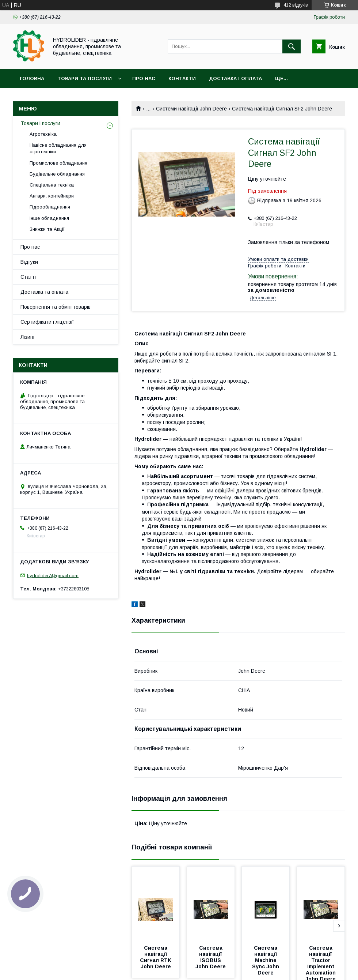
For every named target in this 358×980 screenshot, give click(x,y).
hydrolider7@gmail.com (53, 575)
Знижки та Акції (47, 229)
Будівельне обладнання (57, 174)
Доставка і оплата (235, 78)
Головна (32, 78)
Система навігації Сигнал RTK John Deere (156, 957)
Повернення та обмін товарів (56, 307)
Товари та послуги (85, 78)
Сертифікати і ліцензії (47, 322)
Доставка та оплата (44, 292)
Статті (28, 277)
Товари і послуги (40, 123)
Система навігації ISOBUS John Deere (211, 957)
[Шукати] (292, 46)
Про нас (144, 78)
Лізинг (28, 337)
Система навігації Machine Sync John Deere (266, 960)
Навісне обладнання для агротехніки (58, 148)
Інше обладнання (49, 218)
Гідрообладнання (50, 207)
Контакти (182, 78)
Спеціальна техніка (52, 185)
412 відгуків (296, 5)
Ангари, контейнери (52, 196)
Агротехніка (43, 134)
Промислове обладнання (58, 163)
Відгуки (29, 262)
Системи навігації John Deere (191, 109)
